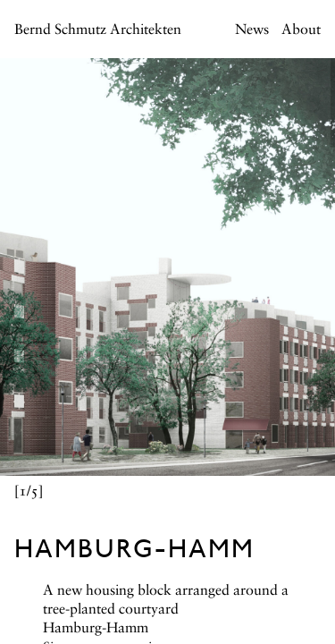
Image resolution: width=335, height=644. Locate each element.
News (252, 30)
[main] (167, 322)
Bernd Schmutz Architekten (98, 30)
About (301, 30)
